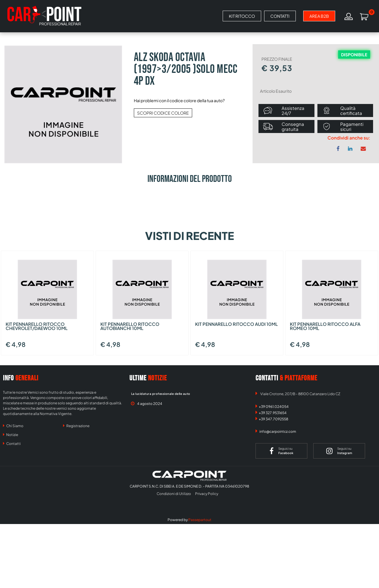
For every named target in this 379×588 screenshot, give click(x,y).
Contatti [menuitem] (12, 443)
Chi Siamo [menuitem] (13, 426)
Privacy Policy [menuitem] (207, 494)
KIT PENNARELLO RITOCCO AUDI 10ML (236, 324)
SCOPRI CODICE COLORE (163, 113)
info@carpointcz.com (278, 431)
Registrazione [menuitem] (76, 426)
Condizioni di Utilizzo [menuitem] (174, 494)
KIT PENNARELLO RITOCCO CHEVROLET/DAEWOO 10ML (37, 326)
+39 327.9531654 (273, 413)
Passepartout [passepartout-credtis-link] (200, 520)
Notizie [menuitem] (11, 435)
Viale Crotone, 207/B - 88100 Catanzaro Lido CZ (300, 394)
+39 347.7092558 (274, 419)
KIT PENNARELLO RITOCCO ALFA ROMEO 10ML (325, 326)
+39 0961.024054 (274, 407)
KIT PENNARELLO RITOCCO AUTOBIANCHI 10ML (130, 326)
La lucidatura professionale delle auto (161, 394)
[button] (63, 104)
